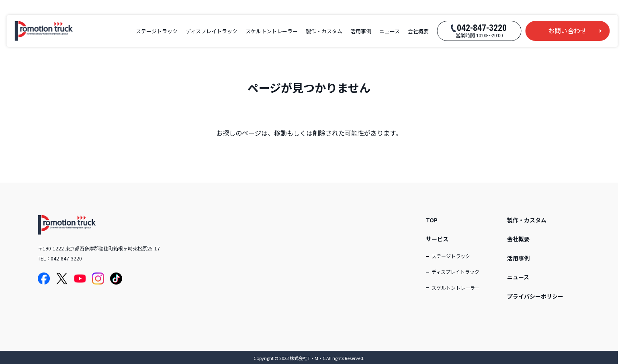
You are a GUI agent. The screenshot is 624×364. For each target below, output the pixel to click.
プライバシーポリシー (535, 296)
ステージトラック (157, 31)
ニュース (390, 31)
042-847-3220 (66, 258)
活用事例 (361, 31)
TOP (432, 220)
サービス (437, 239)
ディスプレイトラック (212, 31)
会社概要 (418, 31)
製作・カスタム (324, 31)
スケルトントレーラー (272, 31)
